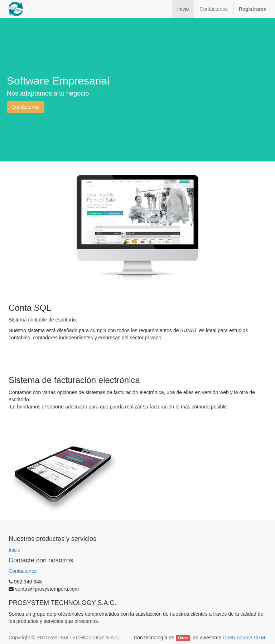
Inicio (15, 550)
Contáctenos (26, 107)
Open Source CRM (244, 638)
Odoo (183, 638)
